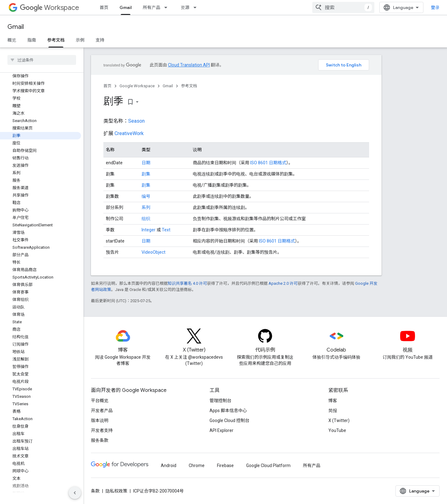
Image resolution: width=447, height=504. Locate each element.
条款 (95, 491)
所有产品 (151, 7)
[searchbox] (42, 60)
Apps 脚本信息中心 (228, 411)
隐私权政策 (116, 491)
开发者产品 (102, 411)
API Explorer (221, 430)
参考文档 (189, 86)
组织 (146, 219)
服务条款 (100, 440)
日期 (146, 163)
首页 (104, 7)
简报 (333, 411)
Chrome (197, 465)
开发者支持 (102, 430)
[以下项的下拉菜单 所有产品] (168, 7)
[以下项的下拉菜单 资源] (197, 7)
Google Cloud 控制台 (229, 420)
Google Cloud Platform (268, 465)
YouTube (337, 430)
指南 (32, 40)
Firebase (225, 465)
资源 (185, 7)
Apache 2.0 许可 (283, 283)
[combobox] (343, 7)
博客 (333, 401)
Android (169, 465)
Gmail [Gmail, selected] (126, 7)
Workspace (50, 8)
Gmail (16, 27)
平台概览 (100, 401)
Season (136, 121)
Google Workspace (137, 86)
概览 (12, 40)
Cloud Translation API (189, 65)
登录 (435, 7)
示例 (80, 40)
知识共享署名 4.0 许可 (187, 283)
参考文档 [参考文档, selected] (56, 40)
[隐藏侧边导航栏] (75, 493)
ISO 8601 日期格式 (268, 163)
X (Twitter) (339, 420)
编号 (146, 196)
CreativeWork (129, 133)
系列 (146, 207)
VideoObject (154, 252)
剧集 (146, 174)
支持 (100, 40)
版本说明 (100, 420)
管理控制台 (220, 401)
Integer (149, 230)
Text (166, 230)
